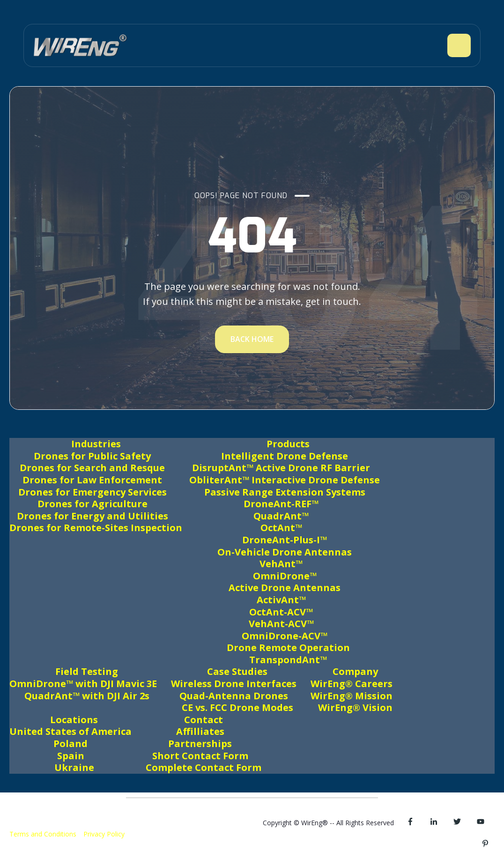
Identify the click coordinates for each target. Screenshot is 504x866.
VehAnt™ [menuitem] (281, 564)
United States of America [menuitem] (70, 731)
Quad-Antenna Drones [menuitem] (234, 696)
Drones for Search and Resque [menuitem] (92, 468)
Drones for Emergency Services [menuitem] (93, 492)
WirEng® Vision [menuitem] (355, 707)
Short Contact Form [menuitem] (200, 756)
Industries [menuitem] (96, 444)
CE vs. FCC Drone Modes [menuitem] (237, 707)
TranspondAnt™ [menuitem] (288, 660)
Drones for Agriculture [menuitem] (93, 504)
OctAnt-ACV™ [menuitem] (281, 612)
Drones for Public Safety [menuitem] (92, 456)
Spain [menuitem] (71, 756)
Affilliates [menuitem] (200, 731)
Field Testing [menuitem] (87, 671)
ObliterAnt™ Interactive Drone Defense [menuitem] (285, 480)
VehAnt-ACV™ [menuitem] (281, 624)
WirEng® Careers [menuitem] (352, 684)
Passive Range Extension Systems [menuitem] (285, 492)
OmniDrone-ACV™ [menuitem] (285, 636)
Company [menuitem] (355, 671)
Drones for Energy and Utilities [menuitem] (93, 516)
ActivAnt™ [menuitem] (281, 600)
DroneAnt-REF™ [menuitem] (281, 504)
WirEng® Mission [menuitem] (352, 696)
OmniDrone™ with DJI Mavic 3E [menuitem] (83, 684)
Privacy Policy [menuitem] (104, 834)
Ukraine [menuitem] (74, 767)
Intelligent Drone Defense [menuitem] (285, 456)
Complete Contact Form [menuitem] (204, 767)
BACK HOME (252, 339)
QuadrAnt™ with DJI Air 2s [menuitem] (87, 696)
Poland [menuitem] (70, 744)
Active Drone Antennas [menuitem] (285, 588)
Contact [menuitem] (204, 720)
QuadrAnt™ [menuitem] (281, 516)
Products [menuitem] (288, 444)
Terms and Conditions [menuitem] (43, 834)
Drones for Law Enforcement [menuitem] (92, 480)
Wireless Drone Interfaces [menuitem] (234, 684)
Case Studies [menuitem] (237, 671)
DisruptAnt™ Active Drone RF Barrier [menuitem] (281, 468)
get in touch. (333, 301)
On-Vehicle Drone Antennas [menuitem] (285, 552)
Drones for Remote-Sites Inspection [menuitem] (96, 528)
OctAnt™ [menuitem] (281, 528)
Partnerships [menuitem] (200, 744)
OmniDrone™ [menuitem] (285, 576)
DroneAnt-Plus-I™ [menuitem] (285, 540)
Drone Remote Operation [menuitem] (288, 648)
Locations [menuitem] (74, 720)
